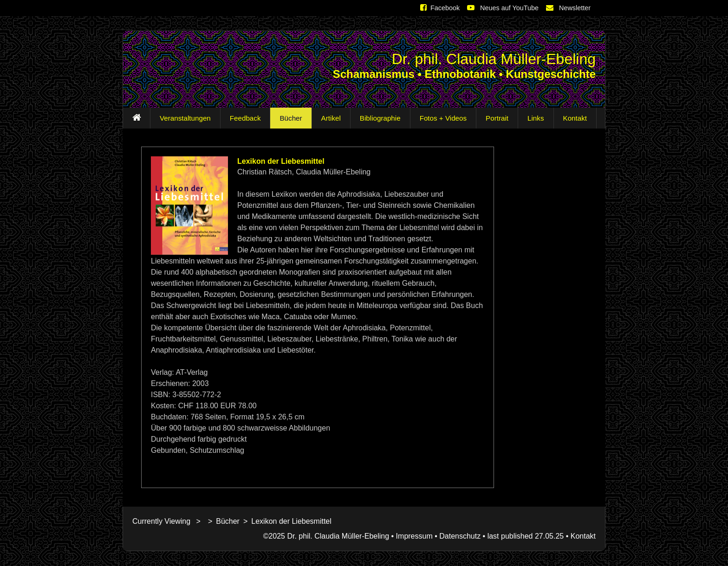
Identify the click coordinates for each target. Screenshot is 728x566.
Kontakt (573, 118)
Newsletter (568, 8)
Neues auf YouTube (503, 8)
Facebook (440, 8)
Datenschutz (460, 536)
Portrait (495, 118)
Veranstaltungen (183, 118)
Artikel (329, 118)
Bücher (289, 118)
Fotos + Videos (441, 118)
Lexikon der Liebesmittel (291, 521)
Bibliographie (378, 118)
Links (534, 118)
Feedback (244, 118)
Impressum (414, 536)
